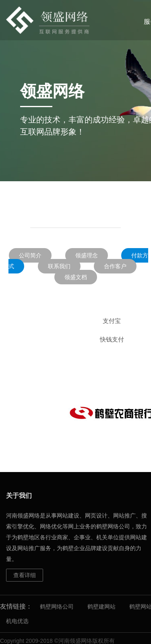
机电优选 (17, 621)
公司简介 (30, 255)
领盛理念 (87, 255)
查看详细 (25, 575)
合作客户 (115, 266)
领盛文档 (76, 277)
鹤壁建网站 (101, 607)
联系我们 (59, 266)
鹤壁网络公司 (57, 607)
